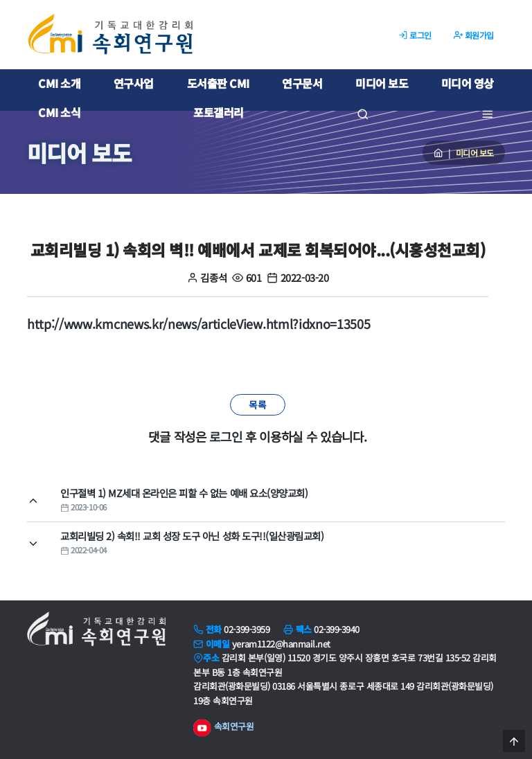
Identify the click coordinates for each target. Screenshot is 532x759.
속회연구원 (223, 728)
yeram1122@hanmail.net (281, 644)
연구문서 (302, 83)
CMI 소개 (59, 83)
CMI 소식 (59, 112)
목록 (257, 404)
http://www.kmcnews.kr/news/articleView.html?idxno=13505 (198, 323)
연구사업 (134, 83)
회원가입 (474, 35)
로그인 (415, 35)
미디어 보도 (382, 83)
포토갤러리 (219, 112)
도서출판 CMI (218, 83)
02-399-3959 (247, 629)
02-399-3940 (337, 629)
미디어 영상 (468, 83)
